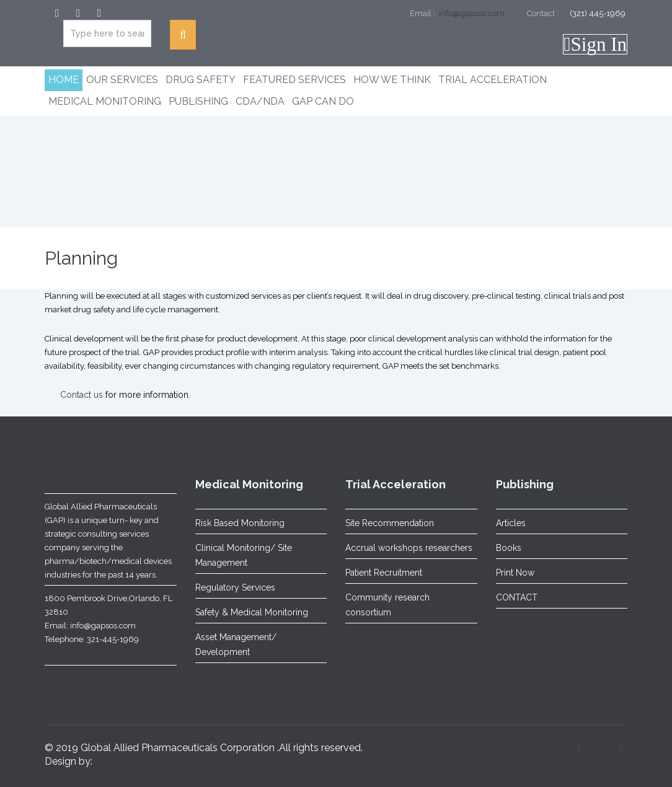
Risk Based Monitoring (240, 523)
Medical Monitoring (105, 101)
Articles (511, 523)
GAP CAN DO (323, 101)
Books (509, 548)
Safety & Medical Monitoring (252, 612)
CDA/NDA (260, 101)
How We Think (392, 80)
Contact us (82, 395)
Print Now (515, 573)
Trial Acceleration (493, 80)
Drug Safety (201, 80)
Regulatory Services (235, 587)
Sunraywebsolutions (141, 761)
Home (64, 80)
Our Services (122, 80)
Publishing (198, 101)
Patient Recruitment (384, 573)
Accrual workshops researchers (409, 548)
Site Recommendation (390, 523)
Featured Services (294, 80)
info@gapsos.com (471, 13)
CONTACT (517, 597)
